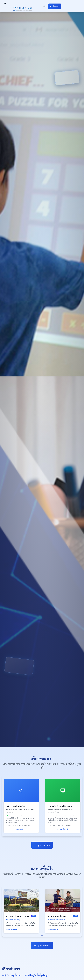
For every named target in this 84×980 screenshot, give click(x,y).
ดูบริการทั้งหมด (42, 845)
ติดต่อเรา (55, 6)
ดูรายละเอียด (21, 829)
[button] (5, 4)
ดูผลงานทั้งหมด (42, 945)
